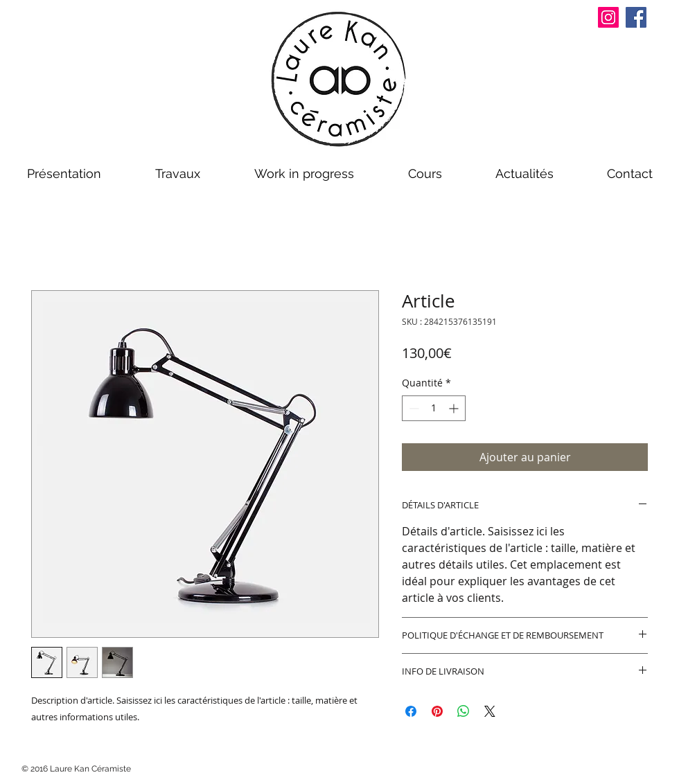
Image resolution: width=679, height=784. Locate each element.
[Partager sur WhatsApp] (464, 711)
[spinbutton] (434, 408)
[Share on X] (490, 711)
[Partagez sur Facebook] (411, 711)
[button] (64, 174)
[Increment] (455, 408)
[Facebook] (636, 17)
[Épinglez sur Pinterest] (437, 711)
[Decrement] (413, 408)
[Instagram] (608, 17)
